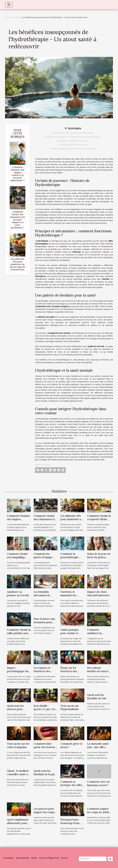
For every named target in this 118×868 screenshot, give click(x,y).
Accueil (8, 17)
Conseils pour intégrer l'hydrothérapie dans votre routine (73, 149)
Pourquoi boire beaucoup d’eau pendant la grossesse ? (70, 825)
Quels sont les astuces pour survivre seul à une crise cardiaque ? (18, 711)
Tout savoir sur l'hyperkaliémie (70, 707)
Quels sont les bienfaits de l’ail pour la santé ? (96, 698)
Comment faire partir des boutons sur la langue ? (45, 747)
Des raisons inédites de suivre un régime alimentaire (98, 673)
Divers (64, 858)
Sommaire (74, 128)
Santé (17, 17)
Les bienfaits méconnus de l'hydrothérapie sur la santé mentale (45, 597)
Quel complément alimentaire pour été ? (18, 823)
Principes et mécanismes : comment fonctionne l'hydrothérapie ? (73, 137)
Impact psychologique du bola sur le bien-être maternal (19, 673)
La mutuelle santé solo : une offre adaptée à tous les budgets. (98, 749)
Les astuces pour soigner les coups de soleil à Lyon (44, 812)
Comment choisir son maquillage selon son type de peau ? (17, 559)
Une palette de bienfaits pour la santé (73, 141)
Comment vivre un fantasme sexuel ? (98, 783)
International (22, 858)
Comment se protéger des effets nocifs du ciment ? (72, 785)
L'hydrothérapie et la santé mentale (73, 145)
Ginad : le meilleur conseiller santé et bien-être (18, 774)
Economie (9, 858)
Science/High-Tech (49, 858)
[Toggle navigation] (9, 5)
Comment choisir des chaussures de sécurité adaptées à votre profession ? (18, 220)
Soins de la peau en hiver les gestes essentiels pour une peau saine (99, 559)
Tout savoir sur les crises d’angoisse (18, 745)
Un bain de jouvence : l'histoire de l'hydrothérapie (73, 133)
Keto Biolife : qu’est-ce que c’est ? (45, 709)
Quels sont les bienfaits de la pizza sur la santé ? (46, 774)
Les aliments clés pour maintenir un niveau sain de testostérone (18, 264)
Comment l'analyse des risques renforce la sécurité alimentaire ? (18, 174)
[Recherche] (93, 859)
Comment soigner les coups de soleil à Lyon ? (99, 812)
